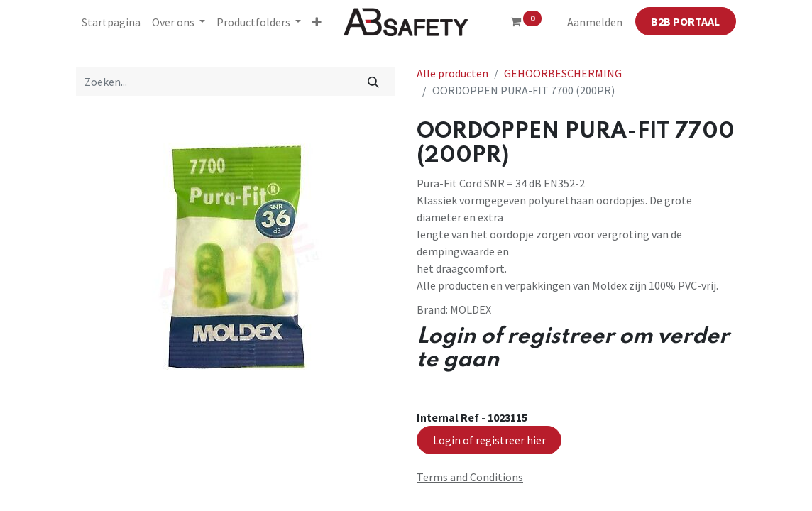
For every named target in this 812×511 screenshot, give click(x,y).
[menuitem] (111, 22)
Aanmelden (595, 22)
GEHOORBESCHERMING (563, 73)
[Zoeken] (374, 82)
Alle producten (452, 73)
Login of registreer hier (489, 440)
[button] (317, 22)
